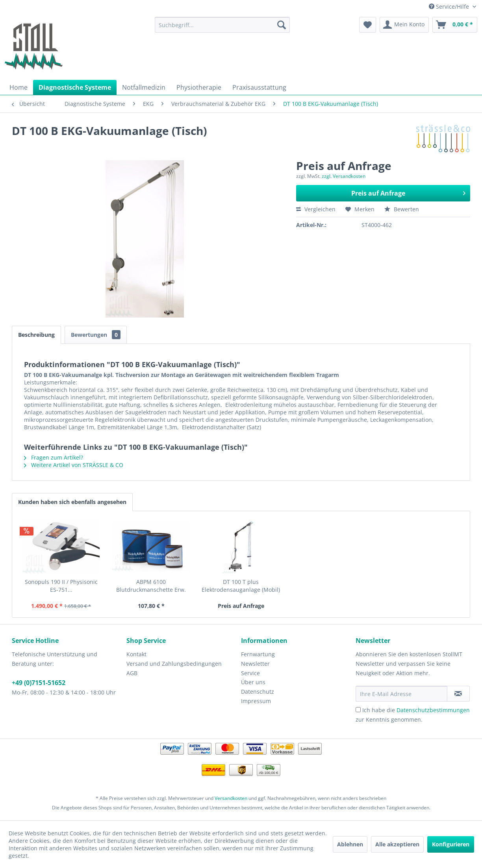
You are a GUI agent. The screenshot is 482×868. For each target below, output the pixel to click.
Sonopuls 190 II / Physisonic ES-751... (61, 586)
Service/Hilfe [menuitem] (450, 6)
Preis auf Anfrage (408, 192)
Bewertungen (96, 335)
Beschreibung (36, 335)
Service (250, 673)
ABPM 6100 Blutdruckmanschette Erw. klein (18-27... (151, 586)
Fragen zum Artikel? (54, 457)
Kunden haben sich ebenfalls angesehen (72, 502)
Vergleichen (316, 209)
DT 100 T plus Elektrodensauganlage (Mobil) (241, 586)
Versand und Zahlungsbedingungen (174, 664)
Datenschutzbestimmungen (433, 710)
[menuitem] (222, 25)
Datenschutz (258, 692)
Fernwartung (258, 654)
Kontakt (136, 654)
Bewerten (402, 209)
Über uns (253, 682)
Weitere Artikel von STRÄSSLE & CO (74, 465)
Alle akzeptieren (397, 844)
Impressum (256, 701)
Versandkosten (231, 798)
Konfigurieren (451, 844)
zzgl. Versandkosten (344, 176)
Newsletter (255, 664)
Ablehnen (350, 844)
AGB (132, 673)
